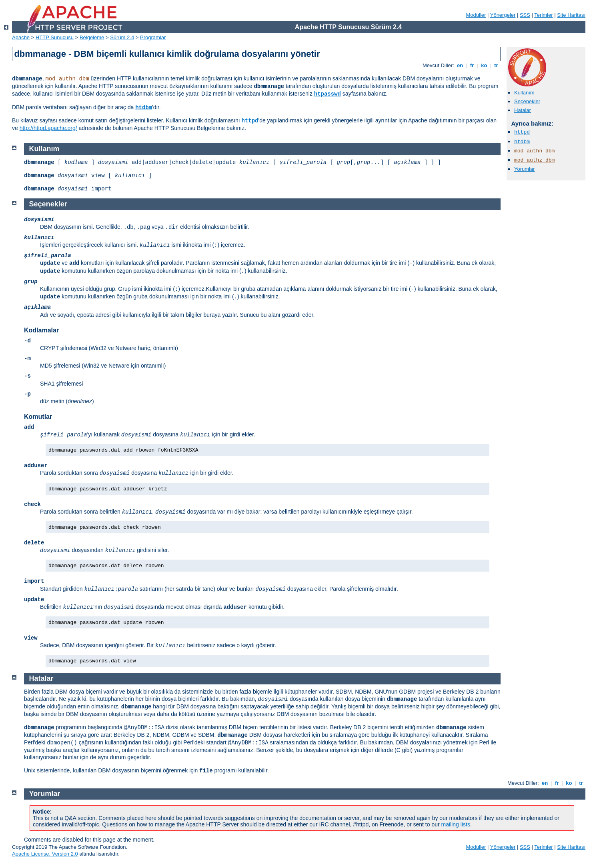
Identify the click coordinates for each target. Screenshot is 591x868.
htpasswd (328, 94)
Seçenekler (527, 101)
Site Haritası (571, 15)
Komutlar (38, 417)
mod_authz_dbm (534, 160)
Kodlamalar (41, 330)
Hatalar (523, 110)
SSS (525, 15)
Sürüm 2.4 (122, 37)
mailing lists (456, 824)
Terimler (543, 15)
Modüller (476, 15)
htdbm (144, 108)
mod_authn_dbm (67, 79)
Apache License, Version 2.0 (45, 854)
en (460, 65)
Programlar (153, 37)
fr (472, 65)
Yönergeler (503, 15)
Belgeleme (92, 37)
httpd (250, 121)
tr (496, 65)
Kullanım (524, 93)
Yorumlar (525, 169)
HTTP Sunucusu (55, 37)
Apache (21, 37)
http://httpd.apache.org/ (48, 128)
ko (484, 65)
